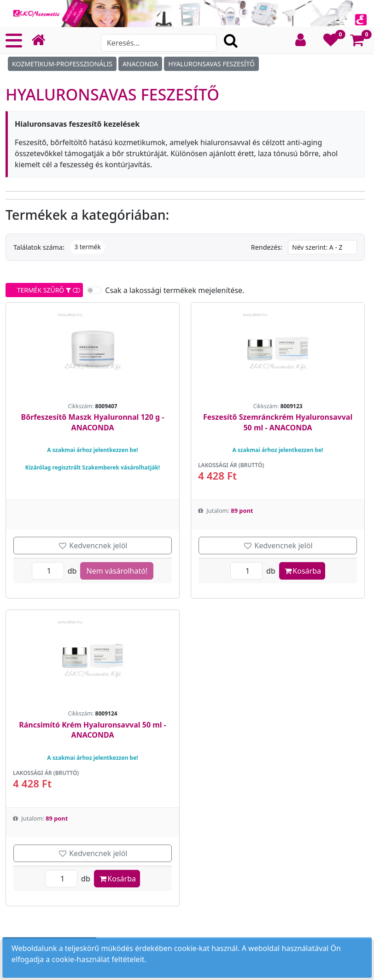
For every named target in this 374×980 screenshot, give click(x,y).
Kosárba (302, 571)
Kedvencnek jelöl (93, 546)
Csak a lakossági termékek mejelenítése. (175, 290)
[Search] (159, 43)
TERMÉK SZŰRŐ (45, 290)
